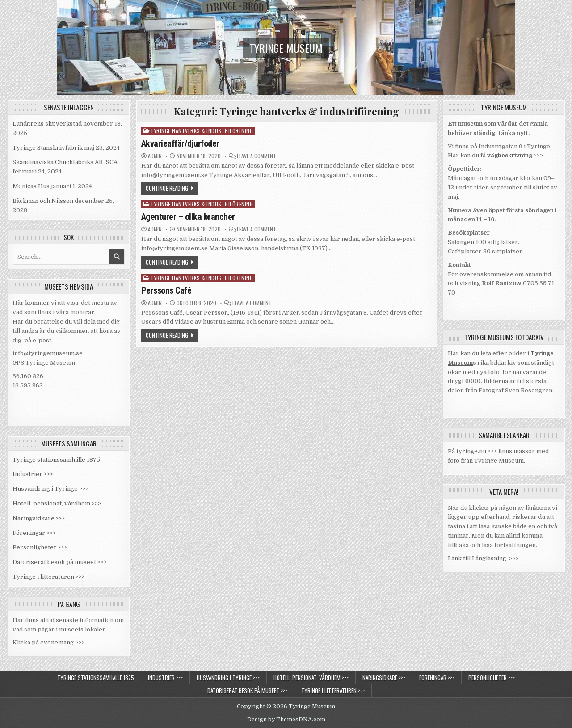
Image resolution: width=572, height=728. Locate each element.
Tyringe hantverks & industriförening (202, 131)
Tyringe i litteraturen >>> (49, 577)
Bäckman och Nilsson (43, 201)
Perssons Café (166, 290)
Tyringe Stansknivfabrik (48, 148)
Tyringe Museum (286, 48)
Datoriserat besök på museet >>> (60, 562)
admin (155, 156)
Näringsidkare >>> (39, 518)
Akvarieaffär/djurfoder (180, 143)
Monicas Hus (31, 186)
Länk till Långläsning (477, 558)
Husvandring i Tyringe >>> (50, 489)
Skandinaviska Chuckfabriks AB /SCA (65, 162)
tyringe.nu (471, 451)
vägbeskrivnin (508, 155)
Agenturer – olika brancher (188, 217)
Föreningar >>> (34, 533)
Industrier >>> (33, 474)
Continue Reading (167, 188)
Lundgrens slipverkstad (47, 124)
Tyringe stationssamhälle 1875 (56, 460)
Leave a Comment (257, 156)
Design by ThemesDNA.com (286, 720)
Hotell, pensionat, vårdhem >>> (57, 503)
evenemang (57, 642)
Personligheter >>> (40, 547)
